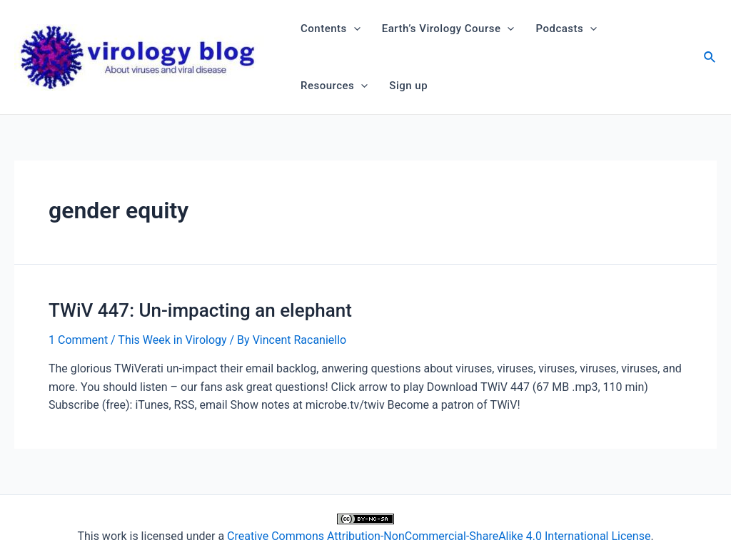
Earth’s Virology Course (448, 29)
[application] (354, 29)
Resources (334, 86)
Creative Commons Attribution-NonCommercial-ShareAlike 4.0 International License (439, 536)
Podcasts (566, 29)
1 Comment (78, 340)
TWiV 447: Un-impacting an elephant (200, 310)
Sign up (408, 86)
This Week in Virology (172, 340)
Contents (331, 29)
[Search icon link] (710, 59)
